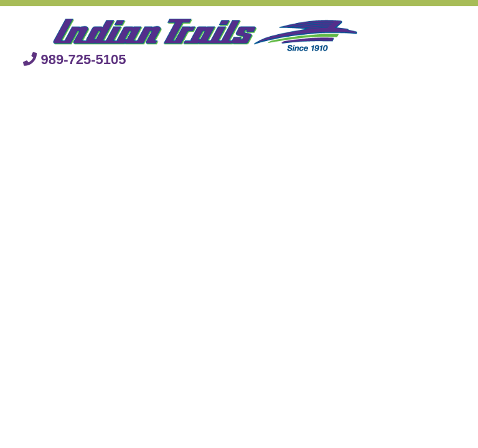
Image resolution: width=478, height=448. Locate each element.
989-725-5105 (74, 59)
